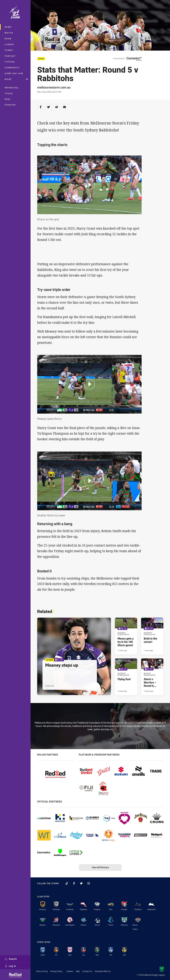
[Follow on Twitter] (81, 883)
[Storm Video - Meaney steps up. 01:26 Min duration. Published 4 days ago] (74, 656)
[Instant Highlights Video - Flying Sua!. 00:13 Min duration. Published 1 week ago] (126, 677)
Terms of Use (42, 971)
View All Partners (100, 867)
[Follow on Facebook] (74, 883)
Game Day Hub (14, 73)
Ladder (9, 44)
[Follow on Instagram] (89, 883)
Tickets (9, 93)
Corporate (10, 105)
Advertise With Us (103, 971)
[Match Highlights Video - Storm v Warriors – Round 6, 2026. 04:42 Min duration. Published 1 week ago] (152, 677)
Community (12, 68)
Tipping (10, 62)
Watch (9, 33)
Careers (70, 971)
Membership (11, 88)
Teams (9, 50)
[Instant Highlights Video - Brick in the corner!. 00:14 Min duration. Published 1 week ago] (152, 636)
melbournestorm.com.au (54, 87)
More (16, 79)
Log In (10, 966)
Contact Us (87, 971)
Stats (41, 59)
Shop (7, 99)
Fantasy (10, 56)
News (8, 27)
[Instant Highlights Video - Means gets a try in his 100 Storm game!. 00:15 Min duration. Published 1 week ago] (126, 636)
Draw (8, 39)
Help (78, 971)
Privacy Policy (56, 971)
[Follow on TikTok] (67, 883)
